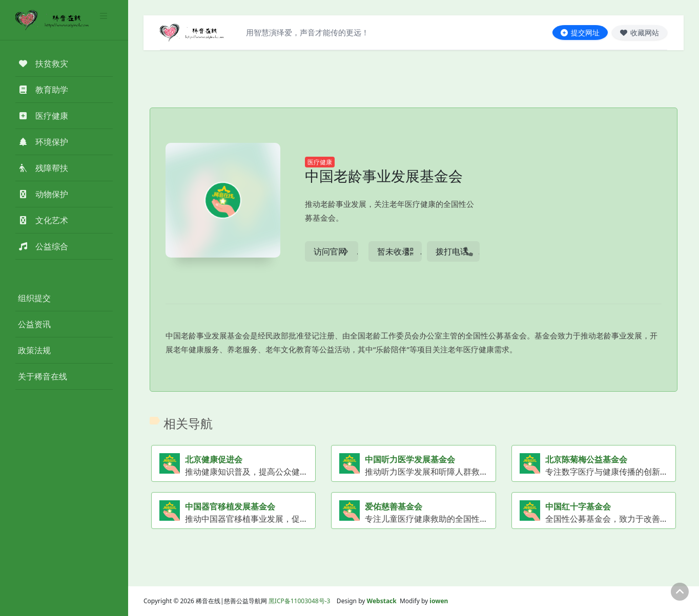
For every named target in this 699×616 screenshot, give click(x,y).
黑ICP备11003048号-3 (300, 601)
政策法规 (34, 350)
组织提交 (34, 298)
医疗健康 (320, 162)
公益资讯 (34, 324)
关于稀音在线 (43, 376)
